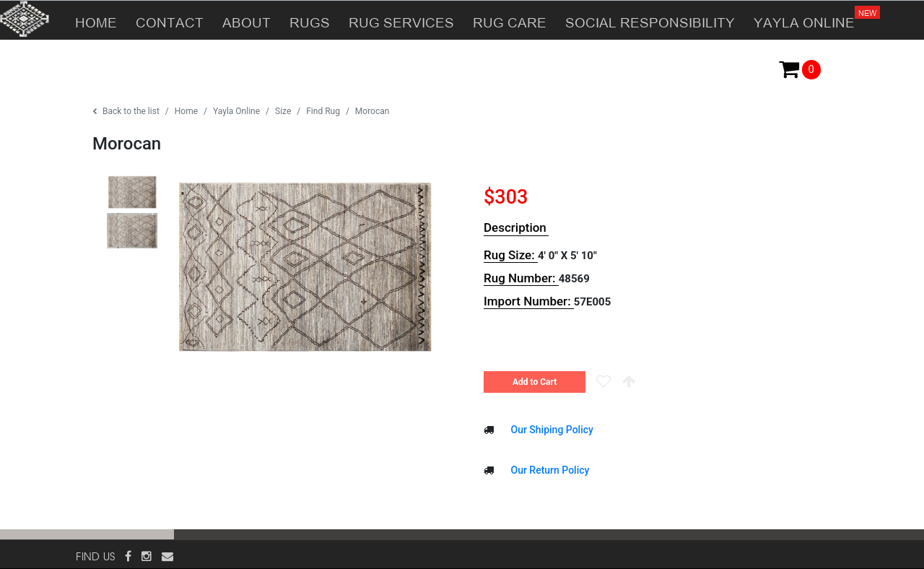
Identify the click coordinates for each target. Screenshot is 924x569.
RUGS (310, 21)
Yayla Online (236, 111)
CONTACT (170, 21)
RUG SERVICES (401, 21)
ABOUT (247, 21)
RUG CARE (510, 21)
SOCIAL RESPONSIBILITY (650, 21)
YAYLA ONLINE (808, 15)
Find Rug (323, 111)
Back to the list (126, 111)
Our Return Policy (549, 470)
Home (186, 111)
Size (283, 111)
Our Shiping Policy (551, 430)
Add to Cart (535, 382)
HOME (96, 21)
